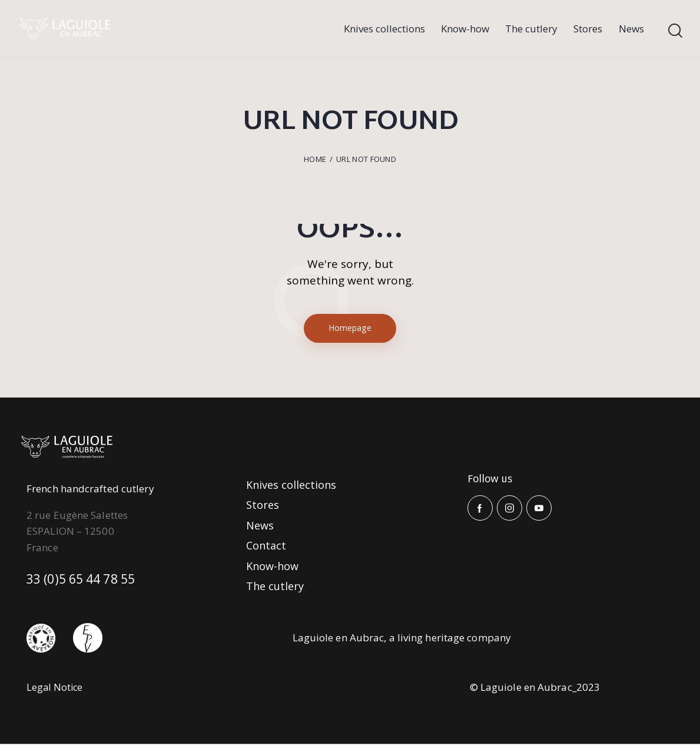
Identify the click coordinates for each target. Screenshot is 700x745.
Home (315, 159)
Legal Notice (56, 688)
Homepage (350, 329)
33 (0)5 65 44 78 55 (86, 581)
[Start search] (675, 31)
